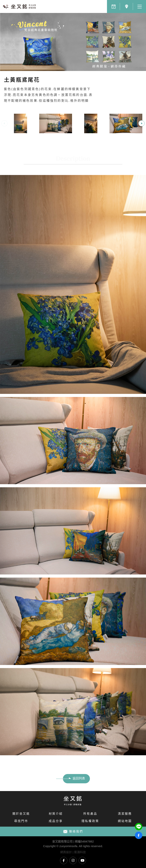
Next (142, 123)
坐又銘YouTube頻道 (82, 860)
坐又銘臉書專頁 (64, 860)
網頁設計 (66, 852)
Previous (4, 123)
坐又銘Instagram (73, 860)
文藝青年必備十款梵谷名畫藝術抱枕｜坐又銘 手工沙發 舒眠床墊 (19, 6)
